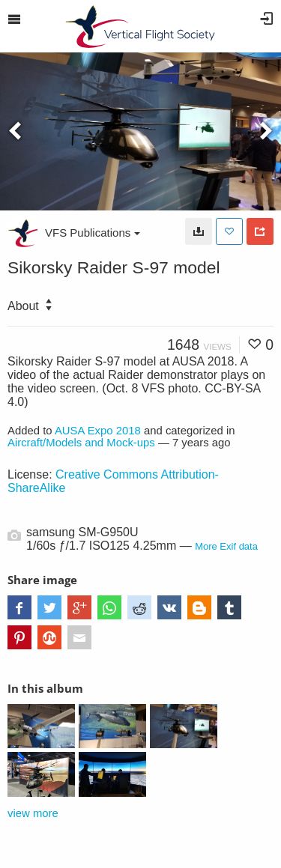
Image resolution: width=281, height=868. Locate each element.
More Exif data (226, 546)
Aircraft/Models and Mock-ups (81, 443)
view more (33, 813)
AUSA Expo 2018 (98, 431)
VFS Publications (93, 233)
